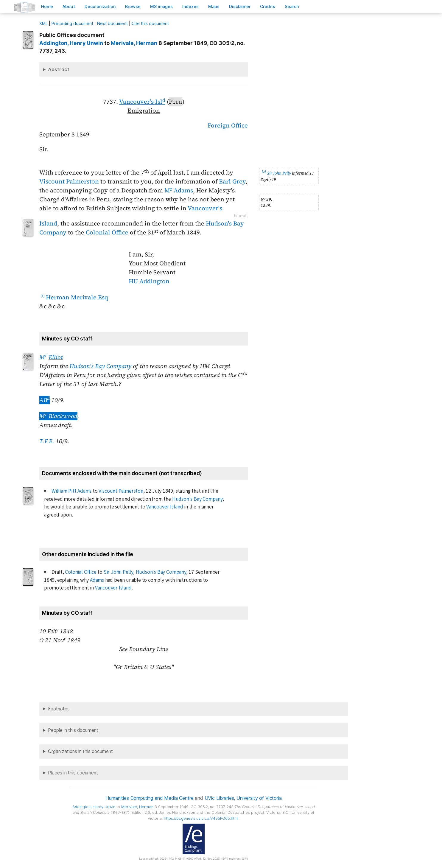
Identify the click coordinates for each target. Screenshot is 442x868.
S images (161, 6)
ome (47, 6)
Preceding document (72, 23)
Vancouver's (205, 208)
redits (268, 6)
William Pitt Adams (72, 491)
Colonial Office (107, 232)
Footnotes (59, 709)
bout (69, 6)
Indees (190, 6)
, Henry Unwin (71, 43)
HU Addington (149, 281)
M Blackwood (58, 416)
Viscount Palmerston (69, 181)
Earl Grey (232, 181)
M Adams (179, 190)
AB (45, 400)
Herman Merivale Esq (77, 297)
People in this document (73, 730)
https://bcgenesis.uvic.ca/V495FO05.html (201, 818)
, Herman (134, 43)
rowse (133, 6)
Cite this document (150, 23)
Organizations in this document (80, 751)
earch (292, 6)
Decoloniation (100, 6)
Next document (112, 23)
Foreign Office (228, 125)
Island (48, 223)
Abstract (59, 69)
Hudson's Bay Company (100, 366)
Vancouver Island (165, 507)
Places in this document (73, 773)
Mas (214, 6)
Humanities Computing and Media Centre (149, 798)
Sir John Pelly (279, 173)
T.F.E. (47, 441)
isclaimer (240, 6)
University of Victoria (259, 798)
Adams (97, 580)
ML (43, 23)
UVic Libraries (219, 798)
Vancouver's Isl (142, 102)
